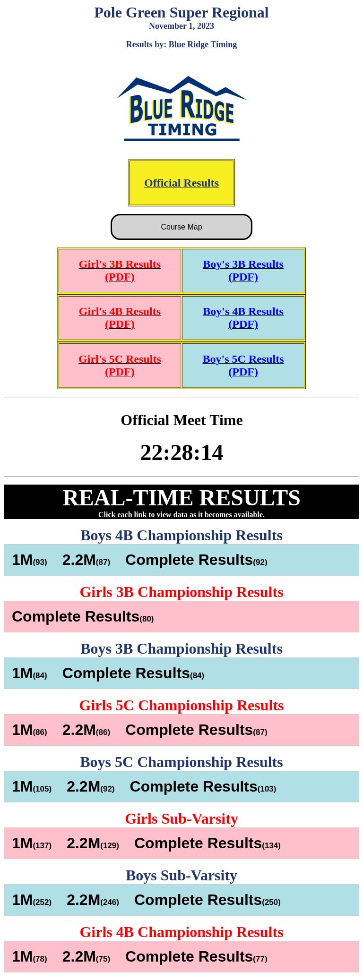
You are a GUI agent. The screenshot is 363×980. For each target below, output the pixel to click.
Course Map (181, 227)
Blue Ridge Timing (203, 44)
